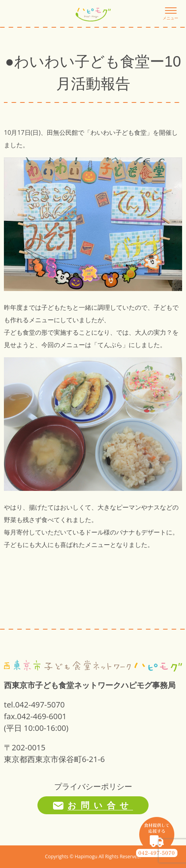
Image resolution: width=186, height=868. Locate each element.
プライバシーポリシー (93, 786)
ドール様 (97, 532)
